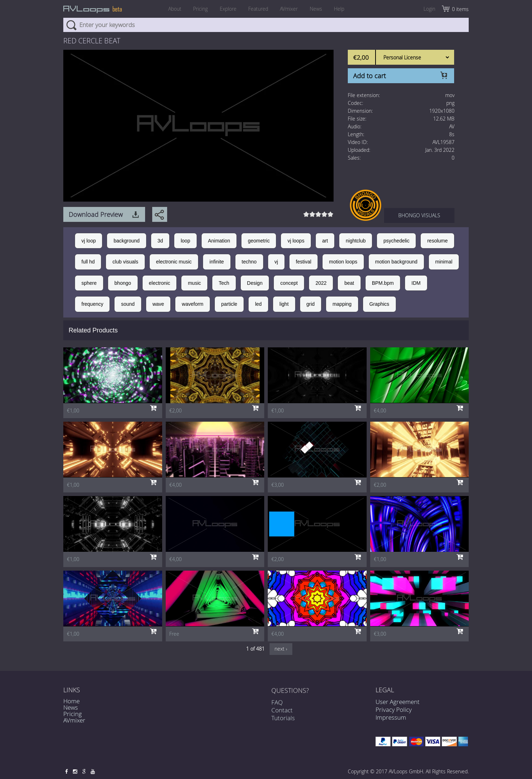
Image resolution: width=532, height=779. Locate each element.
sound (128, 304)
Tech (224, 283)
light (284, 304)
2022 (321, 283)
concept (289, 283)
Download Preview (96, 214)
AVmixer (291, 9)
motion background (396, 262)
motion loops (343, 262)
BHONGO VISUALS (419, 215)
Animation (219, 241)
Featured (258, 9)
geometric (259, 241)
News (319, 9)
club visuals (125, 262)
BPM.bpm (383, 283)
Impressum (391, 717)
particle (229, 304)
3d (160, 241)
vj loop (89, 241)
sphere (89, 283)
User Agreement (398, 702)
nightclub (356, 241)
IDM (416, 283)
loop (185, 241)
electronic (160, 283)
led (258, 304)
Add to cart (369, 76)
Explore (226, 9)
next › (281, 649)
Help (344, 9)
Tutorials (283, 724)
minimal (444, 262)
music (194, 283)
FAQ (277, 708)
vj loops (296, 241)
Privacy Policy (394, 709)
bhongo (123, 283)
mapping (342, 304)
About (170, 9)
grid (311, 304)
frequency (92, 304)
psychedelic (396, 241)
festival (304, 262)
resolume (437, 241)
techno (249, 262)
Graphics (379, 304)
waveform (193, 304)
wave (158, 304)
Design (255, 283)
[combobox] (266, 25)
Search (71, 25)
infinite (217, 262)
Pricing (197, 9)
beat (349, 283)
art (325, 241)
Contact (282, 717)
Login (429, 9)
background (126, 241)
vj (276, 262)
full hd (88, 262)
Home (71, 701)
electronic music (174, 262)
